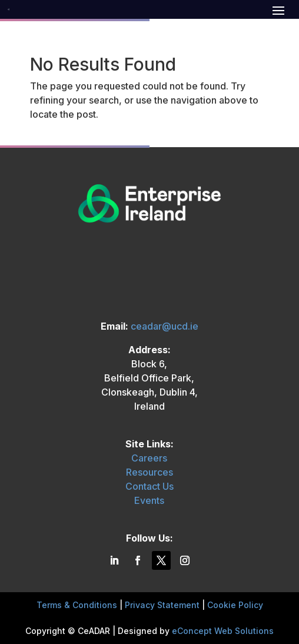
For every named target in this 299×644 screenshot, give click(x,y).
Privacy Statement (162, 605)
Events (149, 500)
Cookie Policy (235, 605)
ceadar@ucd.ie (165, 326)
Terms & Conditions (77, 605)
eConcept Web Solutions (223, 631)
